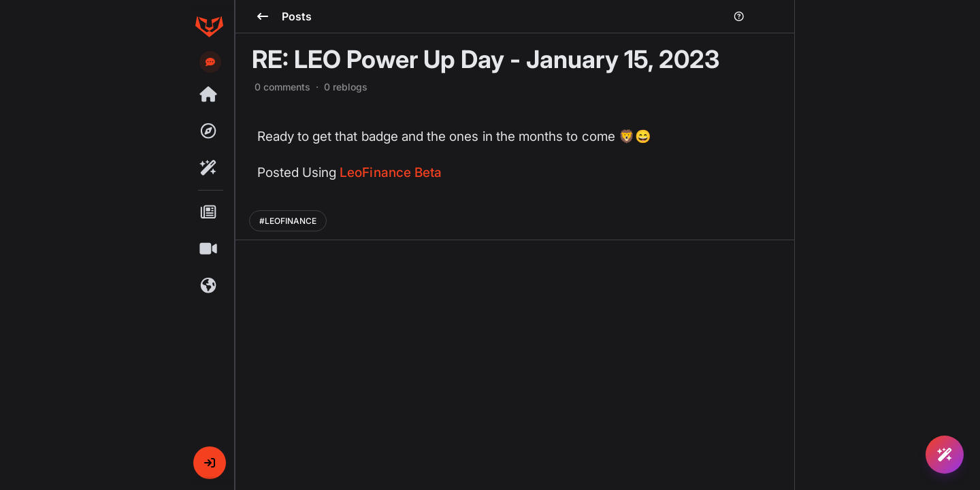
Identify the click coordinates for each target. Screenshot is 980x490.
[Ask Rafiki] (945, 455)
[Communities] (209, 286)
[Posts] (209, 212)
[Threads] (209, 95)
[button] (210, 463)
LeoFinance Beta (391, 173)
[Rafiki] (209, 168)
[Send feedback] (210, 62)
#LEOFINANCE (288, 221)
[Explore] (209, 131)
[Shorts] (209, 249)
